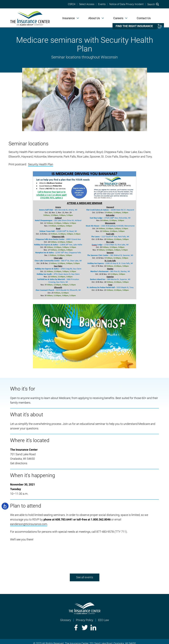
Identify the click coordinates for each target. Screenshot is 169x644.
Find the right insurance (134, 26)
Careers (118, 18)
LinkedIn (93, 628)
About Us (94, 18)
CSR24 (72, 4)
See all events (85, 577)
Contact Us (144, 18)
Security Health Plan (41, 164)
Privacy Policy (85, 620)
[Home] (30, 18)
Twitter (84, 628)
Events (102, 4)
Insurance (69, 18)
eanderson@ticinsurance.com (29, 524)
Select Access (87, 4)
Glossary (66, 620)
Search (153, 4)
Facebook (76, 628)
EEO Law (104, 620)
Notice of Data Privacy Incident (126, 4)
